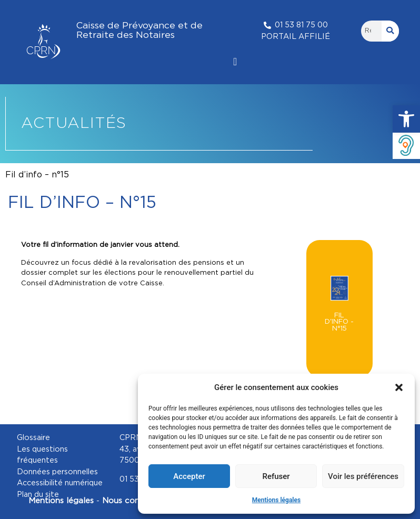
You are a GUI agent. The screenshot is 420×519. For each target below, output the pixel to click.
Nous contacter (134, 501)
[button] (406, 119)
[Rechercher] (391, 31)
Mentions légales (276, 500)
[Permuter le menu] (235, 62)
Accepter (189, 476)
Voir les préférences (363, 476)
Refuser (276, 476)
